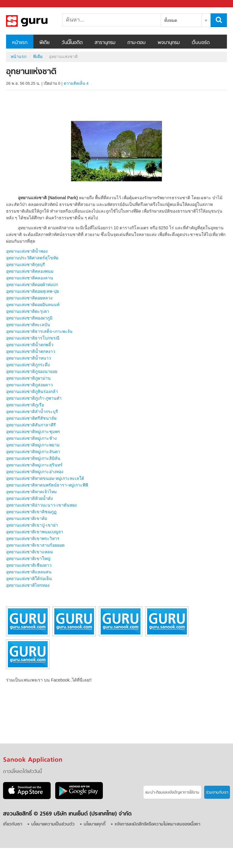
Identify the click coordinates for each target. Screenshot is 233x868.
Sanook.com (18, 4)
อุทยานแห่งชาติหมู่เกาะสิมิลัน (33, 458)
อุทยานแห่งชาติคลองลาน (30, 278)
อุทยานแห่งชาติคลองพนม (30, 271)
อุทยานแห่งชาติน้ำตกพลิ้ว (30, 345)
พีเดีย (44, 43)
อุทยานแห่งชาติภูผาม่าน (28, 378)
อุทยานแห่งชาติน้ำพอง (27, 251)
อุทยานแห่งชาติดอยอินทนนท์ (33, 305)
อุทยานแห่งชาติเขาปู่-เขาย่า (32, 525)
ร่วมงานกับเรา (217, 793)
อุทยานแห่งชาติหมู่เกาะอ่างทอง (35, 472)
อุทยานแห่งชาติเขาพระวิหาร (33, 538)
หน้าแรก (20, 43)
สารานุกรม (105, 43)
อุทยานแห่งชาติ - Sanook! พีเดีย (38, 21)
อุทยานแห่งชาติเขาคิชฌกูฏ (31, 512)
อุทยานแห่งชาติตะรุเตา (28, 311)
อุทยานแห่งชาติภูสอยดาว (29, 385)
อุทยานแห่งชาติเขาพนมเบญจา (35, 532)
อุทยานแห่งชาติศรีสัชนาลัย (31, 418)
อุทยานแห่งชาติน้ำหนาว (29, 358)
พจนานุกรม (169, 43)
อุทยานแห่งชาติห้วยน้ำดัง (29, 498)
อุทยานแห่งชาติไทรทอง (28, 585)
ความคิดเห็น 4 (76, 83)
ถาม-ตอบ (137, 43)
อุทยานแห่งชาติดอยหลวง (29, 298)
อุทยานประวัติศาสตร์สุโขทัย (32, 258)
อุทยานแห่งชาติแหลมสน (29, 572)
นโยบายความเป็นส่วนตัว (53, 824)
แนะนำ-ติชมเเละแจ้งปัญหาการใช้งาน (172, 793)
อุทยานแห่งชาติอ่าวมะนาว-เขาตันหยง (41, 505)
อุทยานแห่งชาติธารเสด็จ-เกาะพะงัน (39, 331)
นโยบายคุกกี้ (95, 824)
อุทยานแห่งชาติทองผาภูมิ (29, 318)
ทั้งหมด (171, 20)
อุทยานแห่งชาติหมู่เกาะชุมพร (33, 432)
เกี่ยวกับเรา (13, 824)
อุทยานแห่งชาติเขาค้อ (27, 518)
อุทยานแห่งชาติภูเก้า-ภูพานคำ (34, 398)
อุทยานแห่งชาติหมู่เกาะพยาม (33, 445)
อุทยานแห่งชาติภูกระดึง (28, 365)
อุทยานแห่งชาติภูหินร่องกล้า (32, 391)
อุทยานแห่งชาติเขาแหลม (29, 552)
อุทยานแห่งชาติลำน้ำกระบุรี (32, 412)
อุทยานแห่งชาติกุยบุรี (25, 265)
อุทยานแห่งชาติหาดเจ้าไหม (31, 492)
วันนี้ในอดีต (72, 43)
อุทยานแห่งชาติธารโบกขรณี (33, 338)
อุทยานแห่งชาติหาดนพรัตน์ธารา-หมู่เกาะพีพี (47, 485)
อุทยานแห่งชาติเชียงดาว (29, 565)
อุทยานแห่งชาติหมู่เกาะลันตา (33, 452)
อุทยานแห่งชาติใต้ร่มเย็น (29, 579)
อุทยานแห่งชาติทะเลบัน (28, 325)
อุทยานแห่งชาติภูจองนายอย (32, 371)
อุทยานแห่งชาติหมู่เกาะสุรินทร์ (34, 465)
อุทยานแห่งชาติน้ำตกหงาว (31, 351)
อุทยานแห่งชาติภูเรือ (25, 405)
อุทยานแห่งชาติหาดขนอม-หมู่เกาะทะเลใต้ (45, 478)
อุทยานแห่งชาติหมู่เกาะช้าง (31, 438)
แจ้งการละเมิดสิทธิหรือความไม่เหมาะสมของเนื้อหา (157, 824)
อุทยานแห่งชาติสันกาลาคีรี (31, 425)
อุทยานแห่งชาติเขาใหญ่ (28, 559)
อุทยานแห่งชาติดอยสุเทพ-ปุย (32, 291)
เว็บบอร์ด (201, 43)
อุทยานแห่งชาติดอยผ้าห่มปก (32, 285)
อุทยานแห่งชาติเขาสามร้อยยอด (35, 545)
